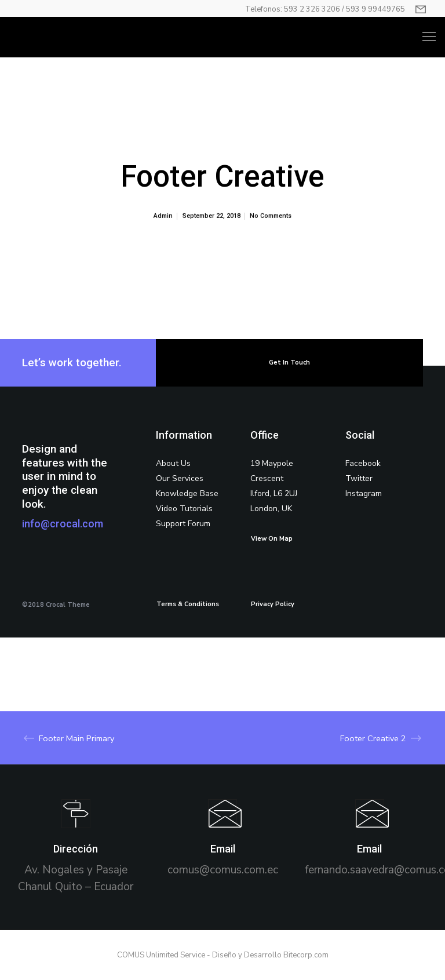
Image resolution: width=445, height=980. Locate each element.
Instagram (364, 493)
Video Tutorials (184, 509)
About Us (173, 463)
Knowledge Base (187, 493)
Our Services (180, 478)
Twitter (359, 478)
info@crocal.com (63, 524)
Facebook (363, 463)
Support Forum (183, 524)
